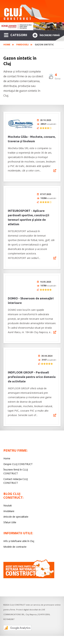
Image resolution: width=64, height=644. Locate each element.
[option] (32, 26)
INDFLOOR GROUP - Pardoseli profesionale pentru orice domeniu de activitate (32, 370)
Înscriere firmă (46, 35)
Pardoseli (23, 44)
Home (7, 44)
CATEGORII (15, 35)
